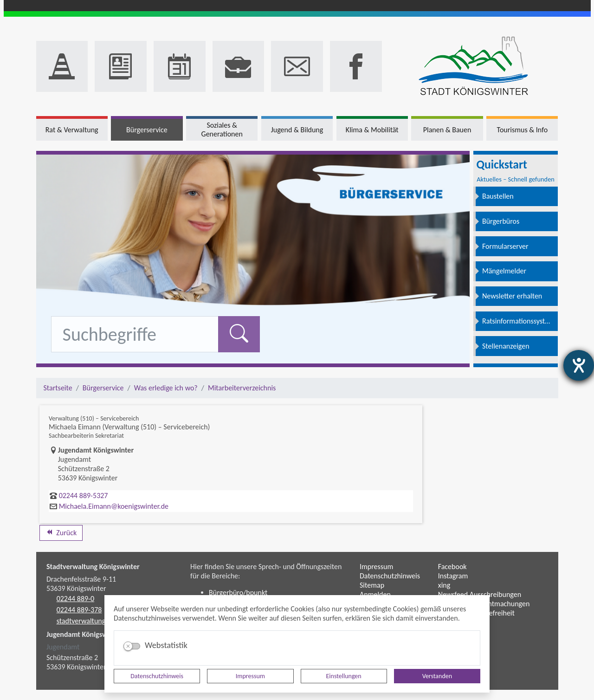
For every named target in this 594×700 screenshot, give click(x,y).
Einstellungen (344, 676)
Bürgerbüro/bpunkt (238, 593)
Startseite (58, 388)
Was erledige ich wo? (166, 388)
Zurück (61, 533)
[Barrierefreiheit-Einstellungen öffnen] (579, 365)
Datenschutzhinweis (157, 676)
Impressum (250, 676)
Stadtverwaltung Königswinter (93, 567)
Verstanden (437, 676)
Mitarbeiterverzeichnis (242, 388)
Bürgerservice (103, 388)
